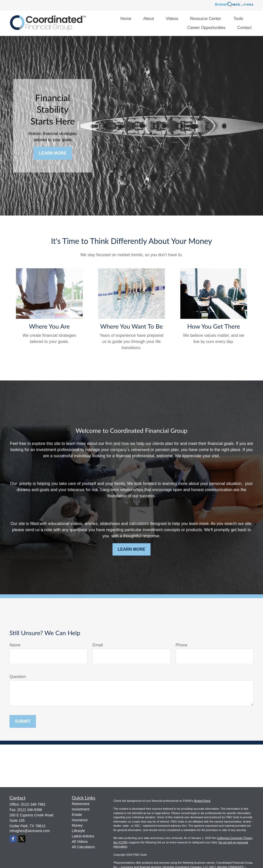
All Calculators (83, 847)
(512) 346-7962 (33, 804)
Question (18, 677)
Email (98, 645)
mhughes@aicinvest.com (30, 831)
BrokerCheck (202, 801)
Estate (77, 815)
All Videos (80, 842)
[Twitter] (22, 839)
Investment (81, 809)
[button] (126, 19)
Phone (182, 645)
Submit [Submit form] (23, 721)
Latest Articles (83, 836)
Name (15, 645)
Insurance (80, 820)
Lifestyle (78, 831)
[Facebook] (13, 839)
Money (77, 825)
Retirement (81, 804)
